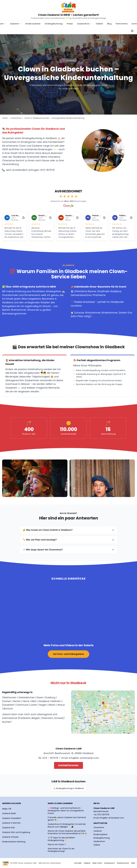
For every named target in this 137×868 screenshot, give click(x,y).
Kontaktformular (68, 765)
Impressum (110, 863)
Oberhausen (9, 697)
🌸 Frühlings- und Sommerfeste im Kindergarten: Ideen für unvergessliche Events (66, 811)
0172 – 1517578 (50, 758)
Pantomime (122, 24)
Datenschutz (123, 863)
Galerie (99, 24)
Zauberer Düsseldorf (12, 818)
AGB (133, 863)
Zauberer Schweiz (10, 837)
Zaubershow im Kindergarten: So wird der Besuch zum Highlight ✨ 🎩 (67, 825)
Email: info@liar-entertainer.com (109, 818)
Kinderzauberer (33, 24)
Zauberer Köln (9, 828)
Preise (70, 24)
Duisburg (50, 697)
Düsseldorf (8, 705)
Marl (34, 701)
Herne (26, 701)
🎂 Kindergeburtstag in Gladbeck (68, 788)
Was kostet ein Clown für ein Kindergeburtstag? (61, 850)
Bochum (8, 709)
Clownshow (16, 118)
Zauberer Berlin (9, 813)
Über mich (97, 863)
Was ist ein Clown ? (57, 845)
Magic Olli (7, 809)
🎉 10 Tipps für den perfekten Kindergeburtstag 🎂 (61, 839)
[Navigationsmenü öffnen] (132, 31)
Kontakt (78, 863)
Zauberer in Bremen (11, 823)
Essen (40, 697)
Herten (17, 701)
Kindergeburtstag (54, 24)
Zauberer (16, 24)
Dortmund (22, 705)
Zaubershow (84, 24)
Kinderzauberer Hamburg (14, 842)
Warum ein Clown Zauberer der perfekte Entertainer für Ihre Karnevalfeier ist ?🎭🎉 (67, 832)
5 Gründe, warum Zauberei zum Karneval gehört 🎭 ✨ (67, 819)
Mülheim (56, 701)
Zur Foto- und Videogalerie (68, 654)
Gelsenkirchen (27, 697)
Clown (5, 118)
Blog (109, 24)
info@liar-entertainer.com (84, 758)
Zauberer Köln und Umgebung (16, 832)
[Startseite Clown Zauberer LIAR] (68, 7)
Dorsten (7, 701)
